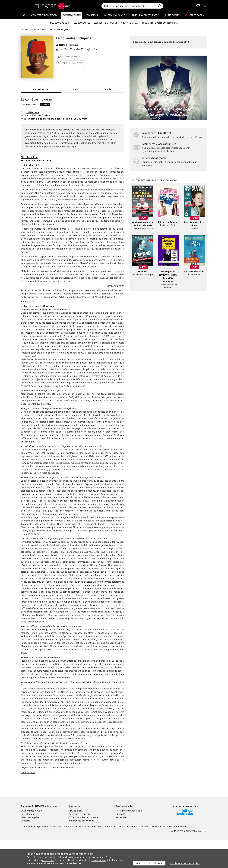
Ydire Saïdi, (67, 119)
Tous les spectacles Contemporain (160, 23)
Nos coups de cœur (60, 23)
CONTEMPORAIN (29, 105)
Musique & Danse (115, 15)
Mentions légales (30, 845)
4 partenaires (48, 860)
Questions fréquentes (80, 842)
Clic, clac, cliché (29, 157)
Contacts (25, 848)
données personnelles (88, 845)
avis (69, 56)
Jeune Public (172, 15)
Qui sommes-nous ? (31, 838)
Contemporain (72, 15)
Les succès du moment (105, 23)
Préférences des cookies (81, 848)
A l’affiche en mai (130, 23)
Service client (75, 838)
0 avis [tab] (76, 90)
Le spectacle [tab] (41, 89)
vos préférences (99, 860)
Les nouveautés (82, 23)
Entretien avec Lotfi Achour (36, 160)
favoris (71, 63)
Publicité (120, 842)
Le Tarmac (61, 45)
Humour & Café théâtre (145, 15)
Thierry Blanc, (35, 119)
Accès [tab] (108, 90)
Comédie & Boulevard (44, 15)
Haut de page (28, 301)
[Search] (129, 6)
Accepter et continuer (149, 863)
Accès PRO (121, 845)
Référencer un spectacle (129, 838)
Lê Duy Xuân (81, 119)
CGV (71, 845)
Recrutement (28, 842)
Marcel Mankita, (52, 119)
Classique (93, 15)
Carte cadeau (195, 15)
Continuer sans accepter (185, 863)
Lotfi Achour (32, 112)
